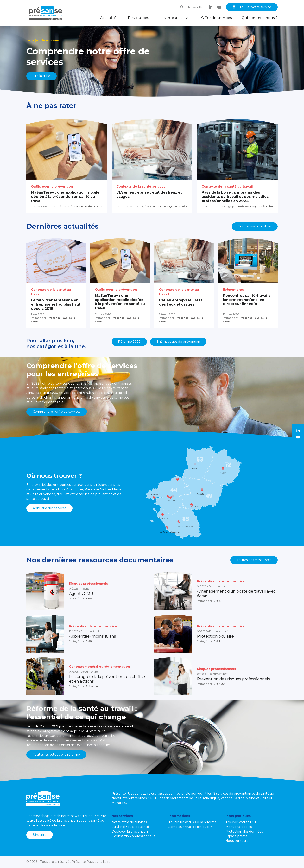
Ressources (138, 18)
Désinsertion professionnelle (134, 836)
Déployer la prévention (130, 831)
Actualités (109, 18)
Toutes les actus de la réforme (56, 754)
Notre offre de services (129, 822)
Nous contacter (238, 841)
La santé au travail (175, 18)
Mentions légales (239, 827)
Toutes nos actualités (255, 226)
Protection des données (244, 831)
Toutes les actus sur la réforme (193, 822)
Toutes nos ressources (254, 560)
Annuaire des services (49, 508)
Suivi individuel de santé (130, 827)
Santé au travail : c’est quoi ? (190, 827)
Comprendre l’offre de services (57, 412)
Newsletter (196, 7)
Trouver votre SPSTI (241, 822)
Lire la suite (41, 76)
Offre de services (217, 18)
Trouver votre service (252, 7)
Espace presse (236, 836)
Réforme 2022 (129, 342)
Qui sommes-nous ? (260, 18)
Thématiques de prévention (178, 342)
